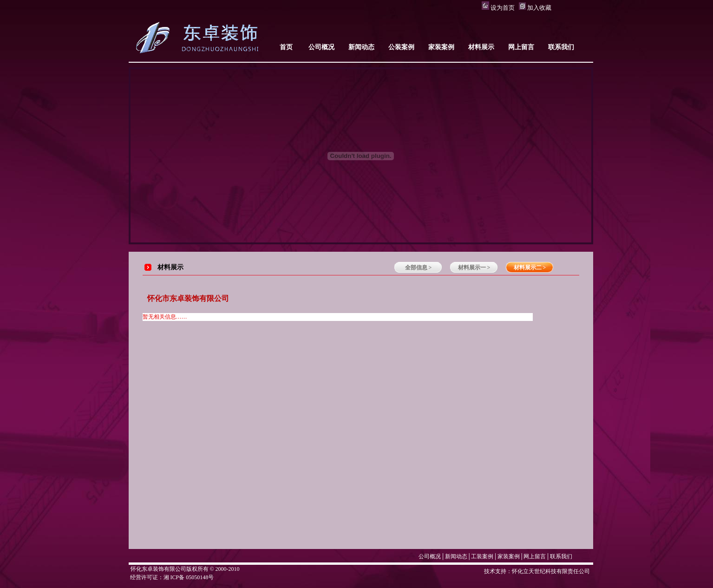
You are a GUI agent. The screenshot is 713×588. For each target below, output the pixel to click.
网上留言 (535, 556)
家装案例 (509, 556)
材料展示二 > (530, 268)
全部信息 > (419, 268)
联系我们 (561, 556)
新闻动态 (456, 556)
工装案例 (482, 556)
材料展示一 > (474, 268)
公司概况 (430, 556)
